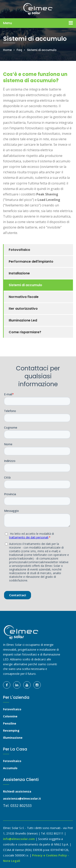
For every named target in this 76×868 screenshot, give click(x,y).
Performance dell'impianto (31, 261)
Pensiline (10, 723)
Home (7, 50)
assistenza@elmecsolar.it (22, 798)
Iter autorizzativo (23, 309)
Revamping (11, 731)
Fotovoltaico (19, 250)
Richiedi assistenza (17, 791)
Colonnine (10, 716)
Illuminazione (13, 738)
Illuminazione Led (23, 320)
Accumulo (10, 768)
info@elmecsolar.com (19, 839)
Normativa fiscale (24, 297)
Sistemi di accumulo (42, 50)
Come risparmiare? (25, 332)
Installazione (19, 273)
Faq (19, 50)
